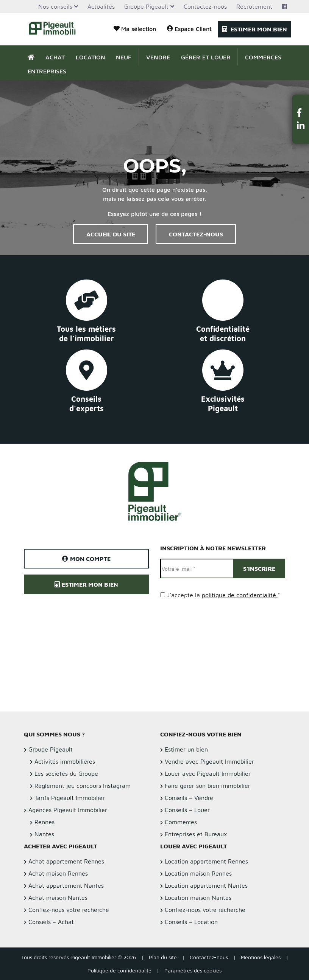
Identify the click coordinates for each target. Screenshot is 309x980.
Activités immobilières (65, 761)
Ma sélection (135, 28)
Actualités (101, 6)
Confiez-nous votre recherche (69, 910)
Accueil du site (111, 234)
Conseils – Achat (51, 922)
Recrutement (254, 6)
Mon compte (86, 559)
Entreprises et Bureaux (196, 834)
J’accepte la (224, 595)
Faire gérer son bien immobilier (208, 786)
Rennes (44, 822)
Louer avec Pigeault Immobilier (208, 773)
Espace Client (189, 28)
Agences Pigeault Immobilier (68, 810)
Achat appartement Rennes (66, 861)
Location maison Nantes (198, 898)
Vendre (158, 57)
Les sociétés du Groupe (66, 773)
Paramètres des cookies (193, 970)
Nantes (44, 834)
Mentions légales (261, 957)
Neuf (124, 57)
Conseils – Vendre (189, 798)
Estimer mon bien (254, 29)
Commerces (263, 57)
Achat (55, 57)
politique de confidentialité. (240, 595)
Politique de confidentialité (119, 970)
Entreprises (47, 71)
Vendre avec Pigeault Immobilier (209, 761)
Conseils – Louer (187, 810)
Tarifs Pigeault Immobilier (70, 798)
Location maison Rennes (198, 873)
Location (91, 57)
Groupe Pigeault (146, 6)
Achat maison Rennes (58, 873)
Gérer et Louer (206, 57)
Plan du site (163, 957)
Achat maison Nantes (58, 898)
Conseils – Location (191, 922)
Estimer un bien (186, 749)
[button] (301, 113)
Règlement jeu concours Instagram (83, 786)
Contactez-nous (205, 6)
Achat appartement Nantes (66, 885)
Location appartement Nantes (206, 885)
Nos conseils (55, 6)
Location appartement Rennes (206, 861)
